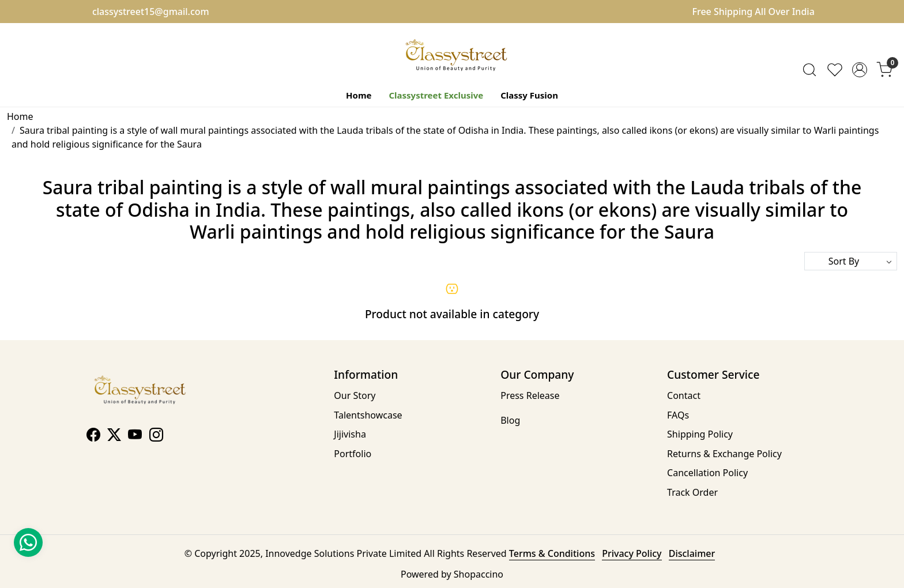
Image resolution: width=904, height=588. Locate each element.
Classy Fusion (529, 95)
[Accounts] (860, 70)
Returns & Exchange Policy (724, 454)
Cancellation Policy (707, 473)
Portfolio (353, 454)
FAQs (678, 415)
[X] (114, 436)
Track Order (692, 492)
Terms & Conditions (552, 553)
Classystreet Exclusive (436, 95)
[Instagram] (156, 436)
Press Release (530, 395)
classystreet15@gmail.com (151, 12)
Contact (684, 395)
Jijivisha (350, 434)
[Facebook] (93, 436)
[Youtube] (135, 436)
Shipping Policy (700, 434)
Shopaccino (479, 574)
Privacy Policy (632, 553)
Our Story (355, 395)
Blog (510, 420)
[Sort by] (851, 261)
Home (359, 95)
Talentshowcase (368, 415)
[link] (809, 70)
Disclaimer (692, 553)
